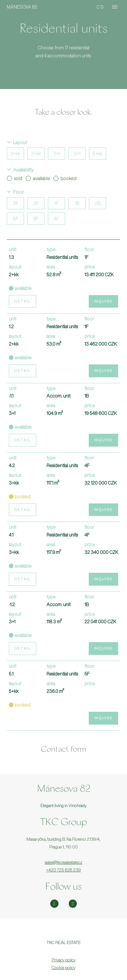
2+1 (57, 154)
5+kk (98, 154)
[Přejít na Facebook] (73, 904)
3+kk (36, 154)
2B (98, 203)
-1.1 (11, 396)
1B (77, 203)
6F (16, 219)
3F (16, 203)
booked (65, 178)
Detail (23, 301)
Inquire (103, 301)
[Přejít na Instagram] (54, 904)
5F (36, 219)
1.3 (11, 257)
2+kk (15, 154)
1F (57, 203)
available (38, 178)
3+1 (77, 154)
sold (15, 178)
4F (57, 219)
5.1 (11, 674)
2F (36, 203)
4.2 (12, 465)
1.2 (11, 326)
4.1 (11, 535)
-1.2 (12, 604)
